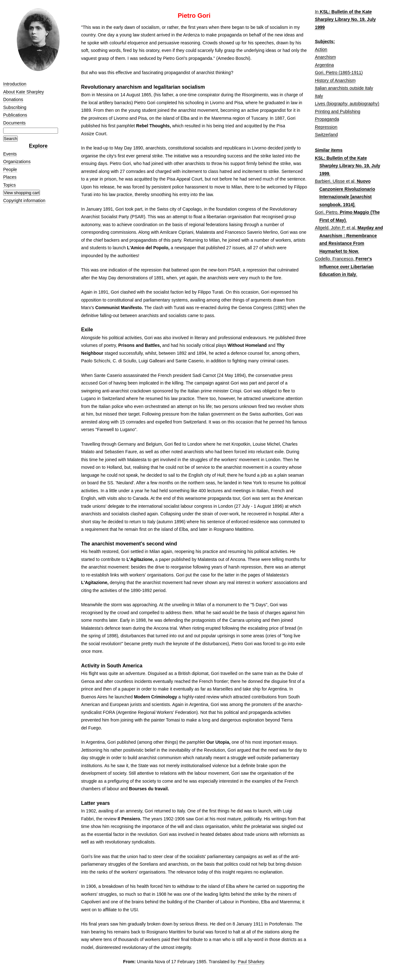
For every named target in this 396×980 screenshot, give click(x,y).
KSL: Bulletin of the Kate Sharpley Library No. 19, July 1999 (345, 19)
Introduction (15, 84)
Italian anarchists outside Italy (344, 88)
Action (321, 49)
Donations (13, 99)
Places (10, 177)
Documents (14, 123)
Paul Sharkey (251, 962)
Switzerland (326, 135)
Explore (38, 146)
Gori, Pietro (326, 212)
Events (10, 154)
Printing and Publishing (338, 111)
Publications (15, 115)
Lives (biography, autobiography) (347, 104)
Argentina (324, 65)
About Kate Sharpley (23, 92)
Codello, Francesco (334, 259)
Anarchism (325, 57)
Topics (10, 185)
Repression (326, 127)
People (10, 169)
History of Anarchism (335, 80)
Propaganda (327, 119)
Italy (319, 96)
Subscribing (15, 107)
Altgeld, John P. (330, 228)
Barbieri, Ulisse (330, 181)
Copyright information (24, 200)
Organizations (17, 162)
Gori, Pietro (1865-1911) (339, 73)
